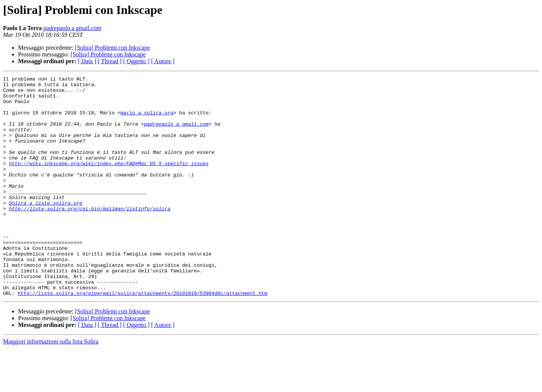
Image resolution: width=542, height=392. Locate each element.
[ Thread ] (110, 61)
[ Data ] (87, 61)
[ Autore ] (163, 61)
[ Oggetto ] (136, 61)
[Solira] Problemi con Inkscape (113, 48)
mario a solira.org (147, 120)
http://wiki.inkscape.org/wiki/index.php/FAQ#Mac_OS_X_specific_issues (109, 181)
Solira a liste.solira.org (46, 229)
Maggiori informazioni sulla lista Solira (51, 385)
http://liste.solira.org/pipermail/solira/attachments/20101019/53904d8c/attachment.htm (142, 337)
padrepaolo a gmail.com (72, 28)
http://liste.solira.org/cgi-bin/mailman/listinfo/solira (90, 236)
